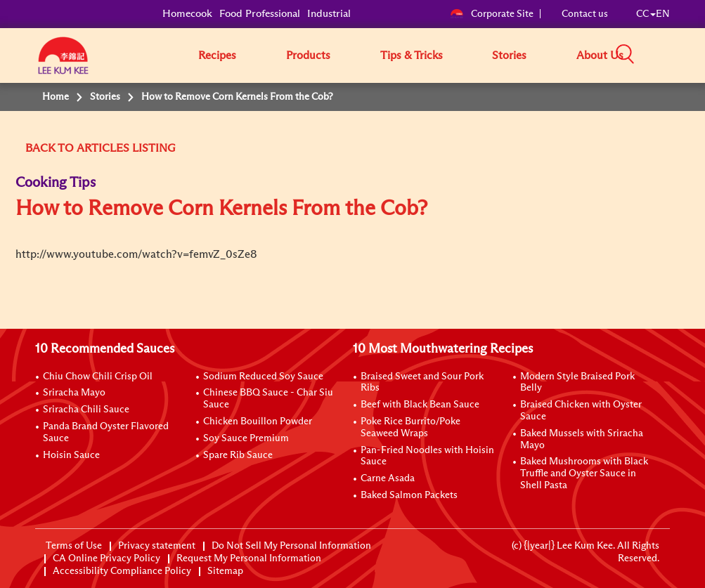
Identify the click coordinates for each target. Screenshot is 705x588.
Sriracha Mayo (74, 393)
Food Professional (260, 14)
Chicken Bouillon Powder (258, 422)
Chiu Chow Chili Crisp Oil (98, 377)
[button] (675, 55)
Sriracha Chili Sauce (86, 410)
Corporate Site (492, 14)
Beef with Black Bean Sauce (420, 405)
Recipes (217, 55)
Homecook (187, 14)
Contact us (585, 14)
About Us (600, 55)
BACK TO (50, 148)
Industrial (329, 14)
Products (308, 55)
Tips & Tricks (412, 55)
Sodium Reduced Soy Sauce (263, 377)
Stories (509, 55)
